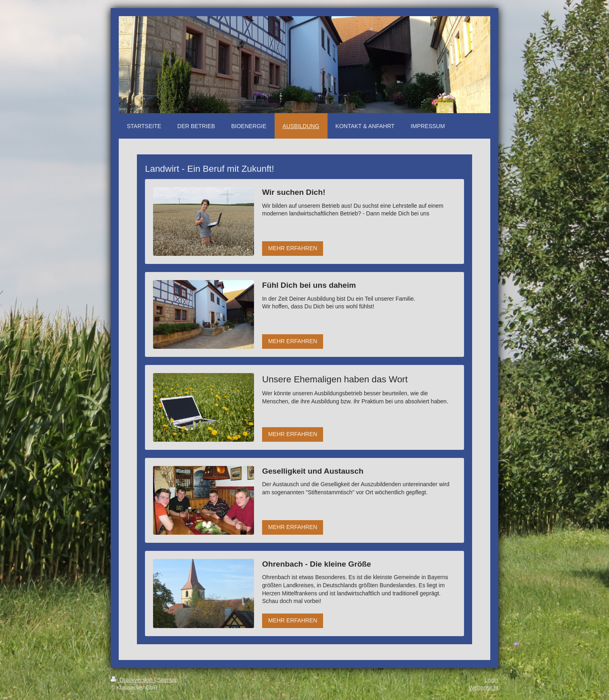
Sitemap (167, 680)
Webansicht (484, 687)
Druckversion (132, 680)
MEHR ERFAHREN (293, 248)
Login (491, 680)
